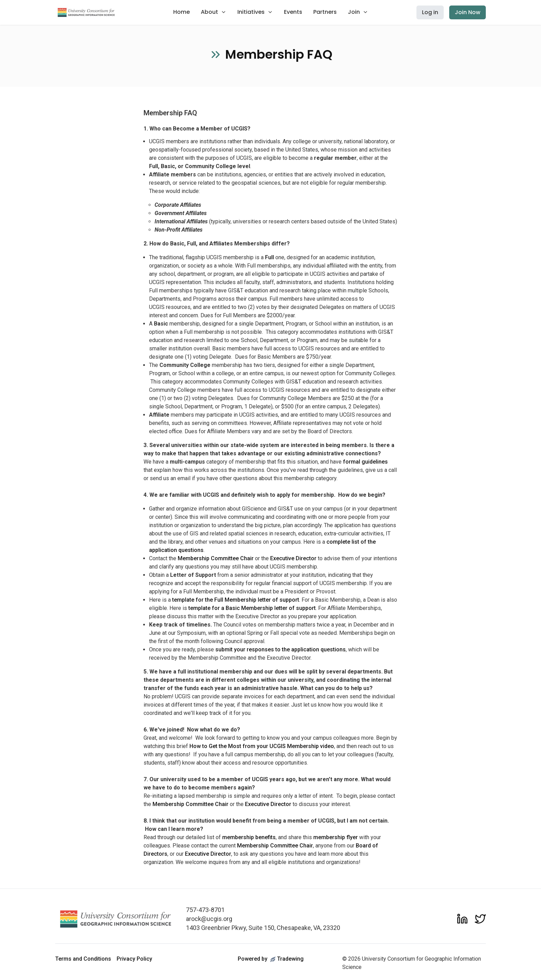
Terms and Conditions (83, 959)
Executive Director (293, 558)
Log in (430, 12)
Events (293, 12)
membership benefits (249, 837)
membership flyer (336, 837)
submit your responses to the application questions (281, 649)
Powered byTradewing (271, 959)
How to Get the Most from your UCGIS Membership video (262, 746)
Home (181, 12)
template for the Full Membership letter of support (236, 600)
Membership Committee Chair (216, 558)
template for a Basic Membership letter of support (252, 608)
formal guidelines (365, 462)
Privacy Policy (134, 959)
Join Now (468, 12)
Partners (325, 12)
